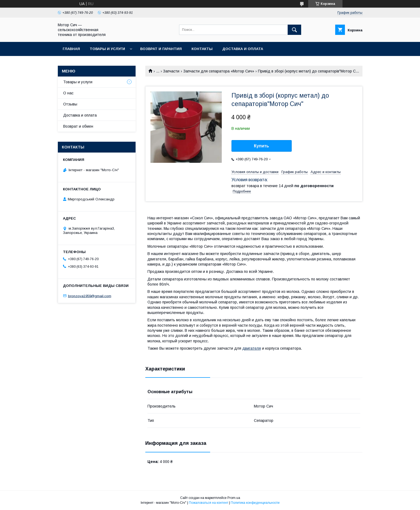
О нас (68, 93)
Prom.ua (234, 498)
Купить (261, 146)
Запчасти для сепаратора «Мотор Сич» (219, 71)
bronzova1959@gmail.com (90, 296)
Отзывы (70, 104)
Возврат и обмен (78, 126)
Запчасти (171, 71)
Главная (71, 49)
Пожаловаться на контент (209, 503)
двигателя (252, 348)
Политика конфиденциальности (255, 503)
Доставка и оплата (243, 49)
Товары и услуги (107, 49)
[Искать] (294, 30)
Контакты (202, 49)
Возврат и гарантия (161, 49)
